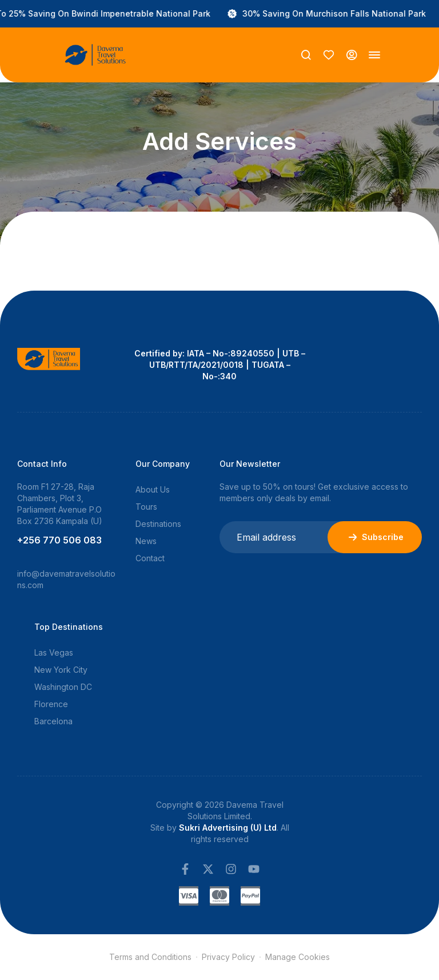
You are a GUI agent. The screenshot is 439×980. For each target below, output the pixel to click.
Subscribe (375, 537)
